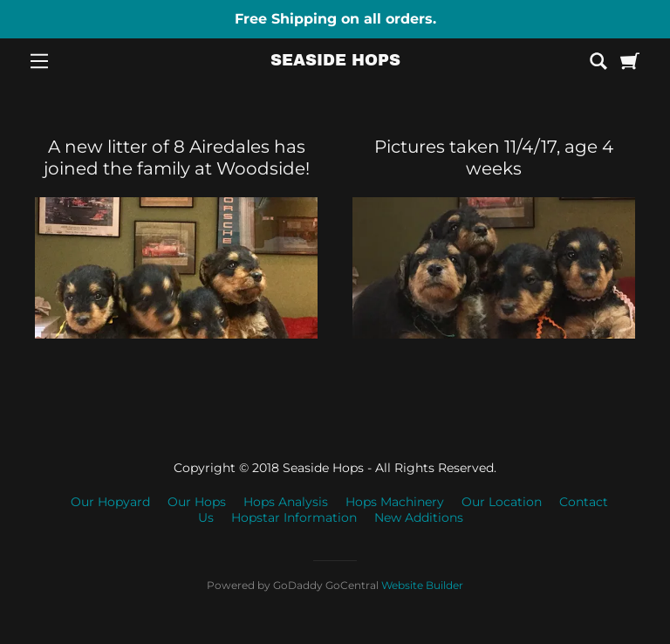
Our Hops (197, 502)
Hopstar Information (294, 517)
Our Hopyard (110, 502)
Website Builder (422, 585)
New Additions (419, 517)
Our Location (502, 502)
